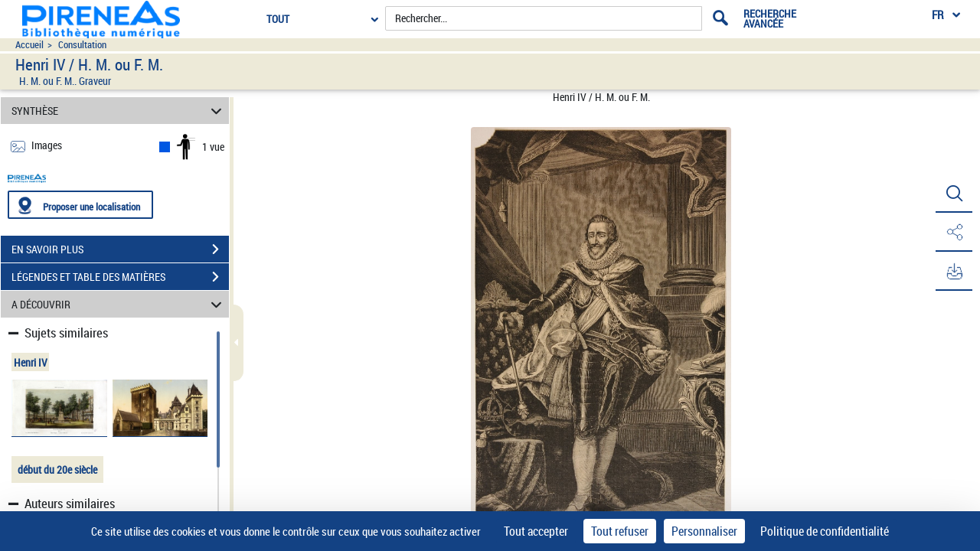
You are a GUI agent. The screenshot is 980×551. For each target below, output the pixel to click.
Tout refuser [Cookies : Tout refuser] (620, 531)
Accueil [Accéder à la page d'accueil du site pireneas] (29, 45)
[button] (953, 194)
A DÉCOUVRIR (119, 304)
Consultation (82, 45)
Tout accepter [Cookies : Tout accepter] (536, 531)
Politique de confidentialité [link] (825, 531)
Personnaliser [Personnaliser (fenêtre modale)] (704, 531)
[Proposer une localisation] (80, 205)
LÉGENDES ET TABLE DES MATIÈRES (120, 277)
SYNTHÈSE (119, 111)
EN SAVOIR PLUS (120, 249)
